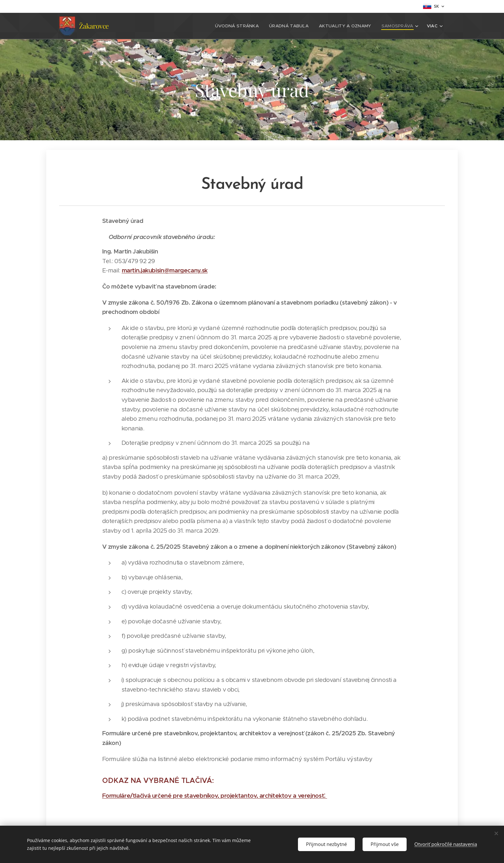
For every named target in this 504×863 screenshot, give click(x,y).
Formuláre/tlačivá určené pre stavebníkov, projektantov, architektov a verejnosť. (215, 796)
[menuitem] (156, 26)
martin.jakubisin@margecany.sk (165, 270)
